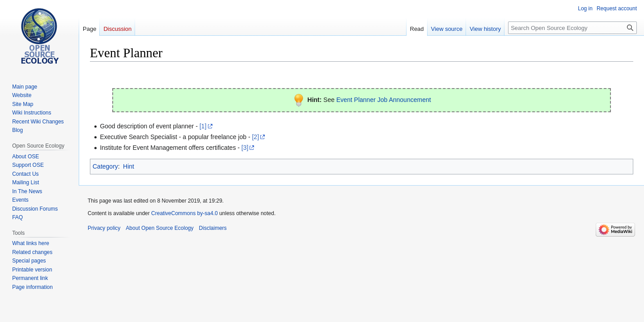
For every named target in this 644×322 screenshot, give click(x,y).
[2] (255, 137)
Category (105, 166)
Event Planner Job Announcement (384, 100)
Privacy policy (104, 228)
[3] (245, 148)
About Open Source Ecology (159, 228)
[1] (203, 126)
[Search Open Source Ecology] (572, 28)
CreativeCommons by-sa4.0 (184, 213)
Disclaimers (213, 228)
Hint (129, 166)
